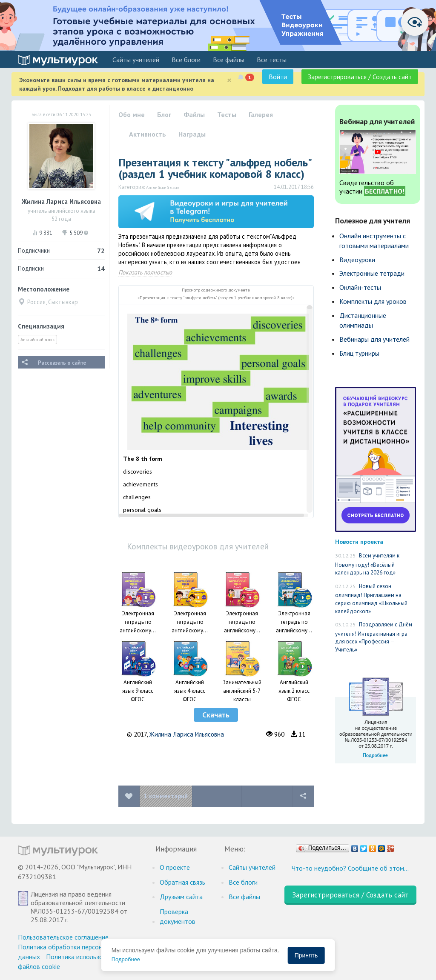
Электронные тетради (372, 273)
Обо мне (132, 114)
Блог (164, 114)
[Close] (229, 80)
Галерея (261, 114)
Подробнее (126, 959)
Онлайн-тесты (360, 287)
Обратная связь (182, 882)
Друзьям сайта (181, 897)
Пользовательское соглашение (63, 937)
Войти (278, 77)
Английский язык (37, 340)
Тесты (227, 114)
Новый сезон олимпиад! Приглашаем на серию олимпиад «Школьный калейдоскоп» (371, 599)
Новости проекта (359, 541)
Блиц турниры (359, 353)
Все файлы (229, 60)
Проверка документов (178, 916)
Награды (192, 134)
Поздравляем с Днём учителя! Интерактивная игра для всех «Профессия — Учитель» (374, 637)
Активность (148, 134)
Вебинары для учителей (374, 339)
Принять (306, 955)
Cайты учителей (136, 60)
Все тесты (272, 60)
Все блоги (186, 60)
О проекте (175, 867)
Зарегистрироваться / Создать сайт (360, 77)
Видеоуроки (357, 260)
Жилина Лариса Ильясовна (186, 734)
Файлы (194, 114)
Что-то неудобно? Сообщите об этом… (350, 868)
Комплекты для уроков (373, 301)
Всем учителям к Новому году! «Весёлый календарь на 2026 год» (367, 564)
